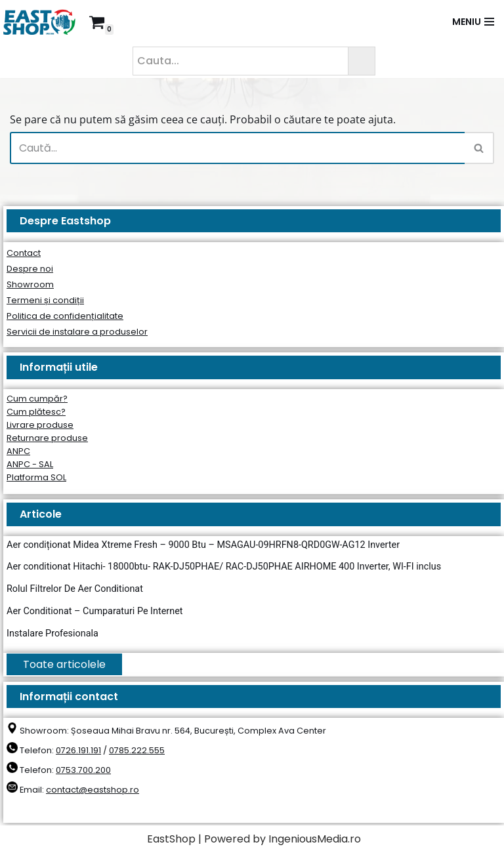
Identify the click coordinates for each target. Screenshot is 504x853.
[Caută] (237, 148)
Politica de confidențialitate (65, 316)
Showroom (30, 284)
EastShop (171, 839)
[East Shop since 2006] (43, 22)
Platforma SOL (36, 477)
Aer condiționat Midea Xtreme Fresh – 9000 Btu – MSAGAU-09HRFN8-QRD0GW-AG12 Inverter (203, 545)
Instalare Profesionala (52, 634)
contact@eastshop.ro (93, 790)
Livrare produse (40, 425)
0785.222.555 (137, 750)
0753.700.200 (83, 770)
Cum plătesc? (36, 412)
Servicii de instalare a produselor (77, 332)
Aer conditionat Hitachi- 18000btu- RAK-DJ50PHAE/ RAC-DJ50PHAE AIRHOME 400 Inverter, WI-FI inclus (224, 567)
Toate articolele (64, 664)
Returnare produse (47, 438)
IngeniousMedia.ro (315, 839)
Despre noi (30, 269)
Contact (24, 253)
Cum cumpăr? (37, 399)
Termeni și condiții (45, 300)
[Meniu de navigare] (473, 22)
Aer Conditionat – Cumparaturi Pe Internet (94, 611)
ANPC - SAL (30, 464)
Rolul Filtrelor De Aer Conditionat (75, 589)
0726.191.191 (78, 750)
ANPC (18, 451)
